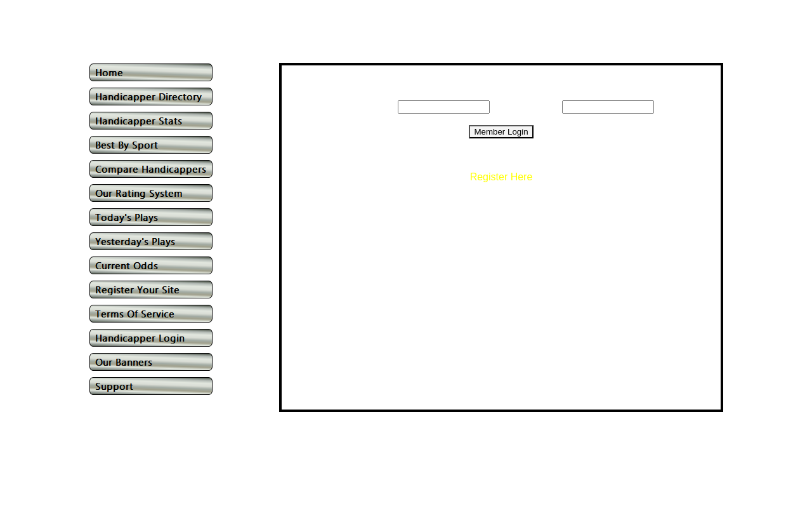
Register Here (501, 177)
